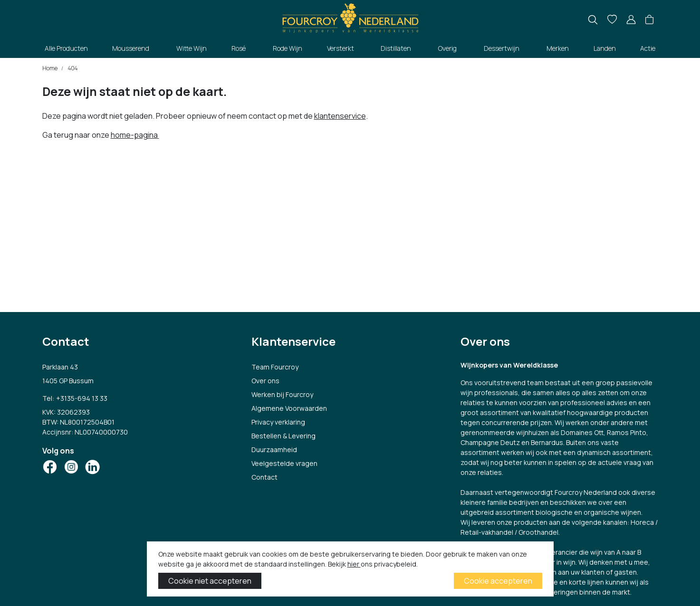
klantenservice (340, 116)
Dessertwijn (502, 48)
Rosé (239, 48)
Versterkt (340, 48)
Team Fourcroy (275, 367)
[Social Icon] (50, 467)
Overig (447, 48)
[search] (593, 20)
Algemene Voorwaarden (289, 408)
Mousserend (131, 48)
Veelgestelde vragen (284, 463)
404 (72, 68)
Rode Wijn (288, 48)
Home (50, 68)
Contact (264, 477)
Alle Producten (66, 48)
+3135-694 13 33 (82, 398)
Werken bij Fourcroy (282, 394)
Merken (558, 48)
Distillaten (396, 48)
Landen (605, 48)
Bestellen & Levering (283, 436)
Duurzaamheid (274, 450)
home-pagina (135, 135)
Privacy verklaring (278, 422)
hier (354, 564)
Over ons (265, 381)
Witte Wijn (192, 48)
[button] (649, 20)
